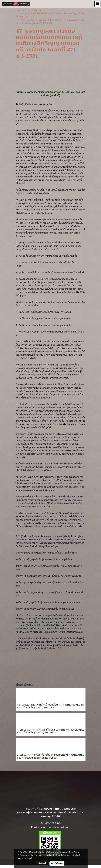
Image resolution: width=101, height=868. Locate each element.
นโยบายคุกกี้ (27, 858)
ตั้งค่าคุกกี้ (42, 863)
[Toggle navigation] (97, 4)
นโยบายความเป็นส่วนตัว (72, 855)
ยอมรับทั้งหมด (57, 863)
